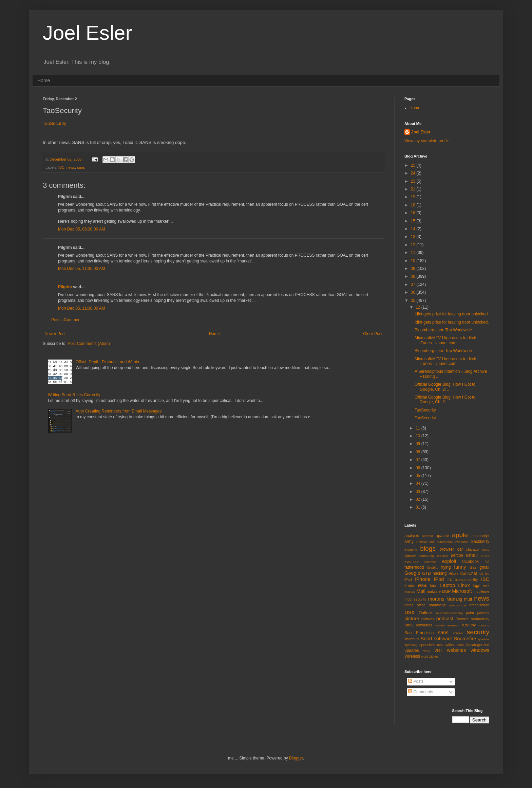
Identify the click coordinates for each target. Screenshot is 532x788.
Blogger (296, 758)
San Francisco (419, 633)
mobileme (481, 591)
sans (81, 167)
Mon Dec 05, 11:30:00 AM (82, 269)
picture (412, 619)
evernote (412, 562)
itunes (410, 586)
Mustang (454, 599)
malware (434, 591)
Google (412, 573)
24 (414, 173)
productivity (480, 619)
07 (414, 285)
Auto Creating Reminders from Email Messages (119, 411)
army (409, 542)
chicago (472, 549)
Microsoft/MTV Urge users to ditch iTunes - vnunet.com (445, 340)
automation (445, 542)
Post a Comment (66, 320)
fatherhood (414, 567)
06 (414, 292)
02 (419, 499)
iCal (463, 573)
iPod (439, 579)
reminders (424, 625)
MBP (446, 591)
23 (414, 181)
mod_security (415, 599)
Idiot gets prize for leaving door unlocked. (452, 314)
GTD (426, 573)
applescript (480, 536)
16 (414, 213)
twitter (450, 645)
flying (446, 567)
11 (414, 253)
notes (409, 605)
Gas (473, 567)
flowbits (433, 567)
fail (487, 562)
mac (486, 586)
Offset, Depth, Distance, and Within (107, 362)
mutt (468, 599)
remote (440, 625)
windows (480, 650)
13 (414, 237)
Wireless (412, 656)
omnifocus (437, 605)
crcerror (443, 556)
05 (414, 300)
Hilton (453, 573)
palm (470, 613)
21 (414, 189)
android (427, 536)
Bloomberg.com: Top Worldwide (443, 330)
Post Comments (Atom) (89, 344)
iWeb (423, 586)
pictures (428, 619)
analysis (412, 536)
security (478, 632)
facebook (470, 562)
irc (450, 580)
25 (414, 165)
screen (458, 633)
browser (447, 549)
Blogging (411, 549)
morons (436, 599)
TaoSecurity (54, 123)
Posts (416, 681)
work (424, 656)
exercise (431, 562)
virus (427, 651)
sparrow (483, 639)
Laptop (448, 585)
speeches (427, 645)
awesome (462, 542)
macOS (410, 592)
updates (412, 650)
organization (479, 605)
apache (442, 536)
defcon (457, 555)
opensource (457, 605)
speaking (411, 645)
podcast (445, 619)
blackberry (480, 542)
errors (485, 556)
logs (477, 586)
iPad (408, 580)
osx (410, 612)
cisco (486, 549)
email (472, 555)
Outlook (426, 613)
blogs (428, 548)
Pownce (462, 619)
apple (460, 535)
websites (456, 650)
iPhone (423, 579)
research (453, 625)
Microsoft (462, 591)
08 (414, 276)
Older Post (373, 334)
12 (414, 245)
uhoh (460, 645)
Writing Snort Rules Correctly (74, 395)
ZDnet (433, 656)
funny (460, 567)
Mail (421, 591)
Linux (464, 585)
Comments (421, 692)
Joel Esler (87, 33)
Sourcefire (465, 639)
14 (414, 229)
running (484, 625)
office (421, 605)
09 (414, 269)
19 (414, 197)
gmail (484, 567)
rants (409, 625)
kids (434, 586)
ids (481, 573)
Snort (426, 639)
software (443, 639)
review (469, 625)
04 (419, 483)
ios (487, 574)
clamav (410, 555)
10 (414, 261)
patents (483, 613)
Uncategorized (477, 645)
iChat (472, 573)
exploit (449, 561)
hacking (440, 573)
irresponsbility (467, 580)
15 (414, 221)
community (426, 556)
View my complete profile (427, 141)
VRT (438, 650)
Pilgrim (65, 287)
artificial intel (425, 542)
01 (419, 507)
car (460, 549)
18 (414, 205)
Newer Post (55, 334)
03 (419, 492)
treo (440, 645)
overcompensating (450, 613)
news (71, 167)
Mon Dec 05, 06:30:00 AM (82, 229)
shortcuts (412, 639)
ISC (61, 167)
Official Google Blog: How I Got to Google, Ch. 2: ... (445, 387)
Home (44, 80)
